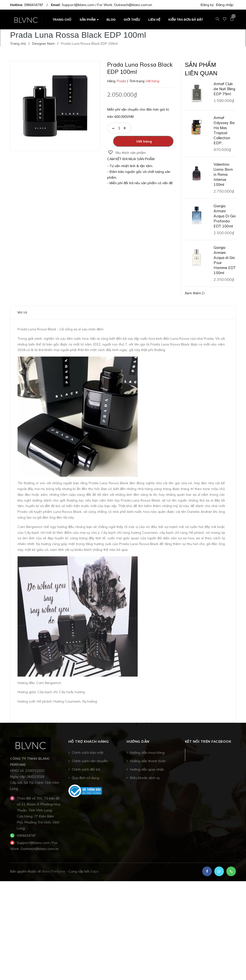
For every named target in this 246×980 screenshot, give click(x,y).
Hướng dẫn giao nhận (147, 774)
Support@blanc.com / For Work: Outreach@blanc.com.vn (107, 5)
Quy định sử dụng (86, 782)
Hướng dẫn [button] (138, 746)
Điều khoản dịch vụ (145, 782)
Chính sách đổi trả (86, 774)
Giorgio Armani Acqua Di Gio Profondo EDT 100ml (225, 220)
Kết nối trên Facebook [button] (208, 746)
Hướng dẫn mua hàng (147, 757)
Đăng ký (207, 5)
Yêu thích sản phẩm (127, 153)
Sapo (94, 876)
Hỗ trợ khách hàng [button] (89, 746)
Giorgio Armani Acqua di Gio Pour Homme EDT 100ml (225, 264)
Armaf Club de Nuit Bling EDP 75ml (224, 93)
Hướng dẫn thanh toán (148, 765)
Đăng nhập (225, 5)
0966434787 (34, 5)
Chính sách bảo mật (88, 757)
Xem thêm (195, 297)
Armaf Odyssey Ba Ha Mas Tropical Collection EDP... (224, 134)
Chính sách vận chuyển (90, 765)
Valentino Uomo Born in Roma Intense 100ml (223, 179)
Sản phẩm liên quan (205, 71)
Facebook (201, 759)
